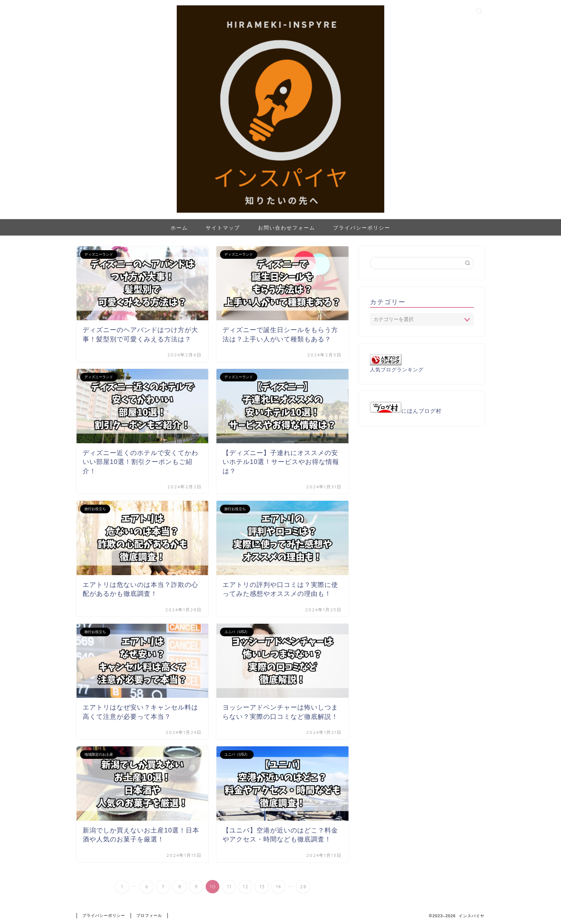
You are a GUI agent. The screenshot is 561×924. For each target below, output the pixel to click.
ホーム (179, 228)
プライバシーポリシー (362, 228)
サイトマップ (223, 228)
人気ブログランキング (397, 370)
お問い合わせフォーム (287, 228)
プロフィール (149, 915)
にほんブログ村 (406, 411)
